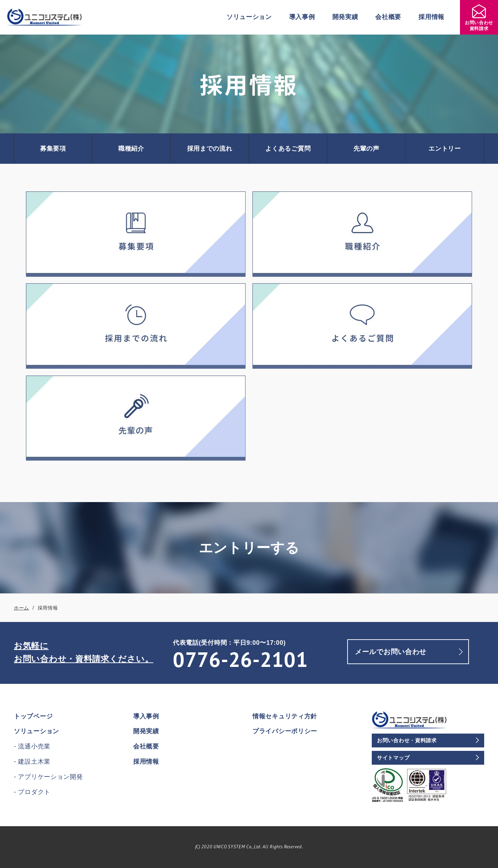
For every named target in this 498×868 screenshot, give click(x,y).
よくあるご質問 (288, 149)
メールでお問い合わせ (391, 652)
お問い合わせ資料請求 (479, 18)
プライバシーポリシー (285, 731)
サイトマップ (393, 758)
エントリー (445, 149)
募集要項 (53, 149)
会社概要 (388, 17)
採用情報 (431, 17)
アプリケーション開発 (50, 777)
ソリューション (249, 17)
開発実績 (345, 17)
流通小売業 (34, 746)
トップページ (33, 716)
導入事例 (302, 17)
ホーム (21, 608)
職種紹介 (131, 149)
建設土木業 (34, 762)
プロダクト (34, 792)
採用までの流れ (210, 149)
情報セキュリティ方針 (285, 716)
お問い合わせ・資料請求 (407, 740)
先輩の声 (366, 149)
